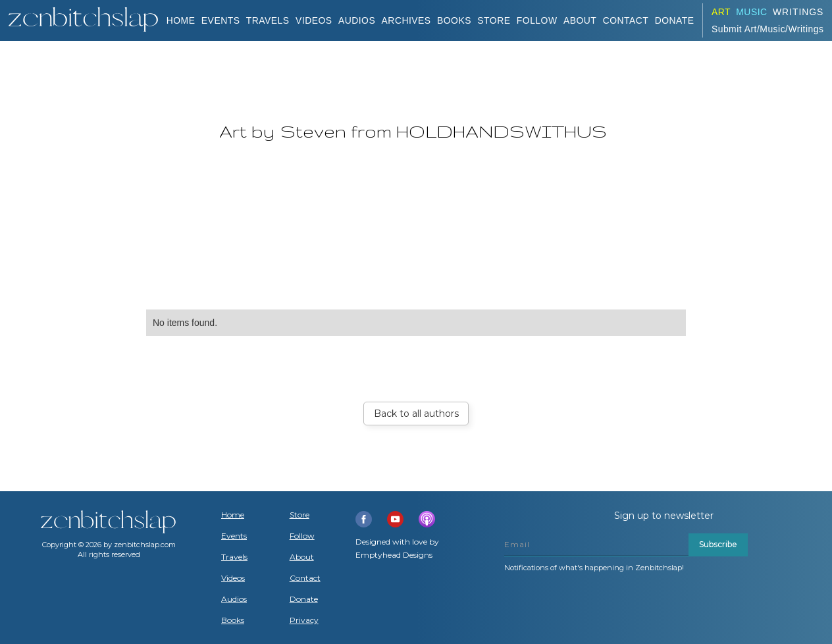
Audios (234, 599)
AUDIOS (357, 20)
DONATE (675, 20)
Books (233, 620)
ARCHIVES (406, 20)
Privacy (304, 620)
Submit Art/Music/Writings (767, 29)
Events (221, 20)
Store (494, 20)
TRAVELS (268, 20)
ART (721, 12)
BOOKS (454, 20)
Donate (304, 599)
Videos (233, 578)
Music (751, 12)
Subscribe (718, 544)
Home (181, 20)
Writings (798, 12)
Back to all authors (416, 414)
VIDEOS (314, 20)
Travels (234, 557)
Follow (537, 20)
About (580, 20)
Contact (626, 20)
